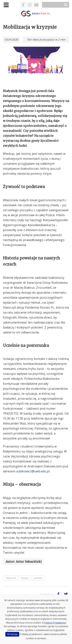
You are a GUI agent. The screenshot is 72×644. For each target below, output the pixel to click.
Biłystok (11, 578)
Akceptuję (12, 634)
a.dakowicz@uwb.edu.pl (33, 471)
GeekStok (36, 14)
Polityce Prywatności (55, 623)
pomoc (38, 578)
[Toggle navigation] (6, 5)
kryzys (25, 578)
